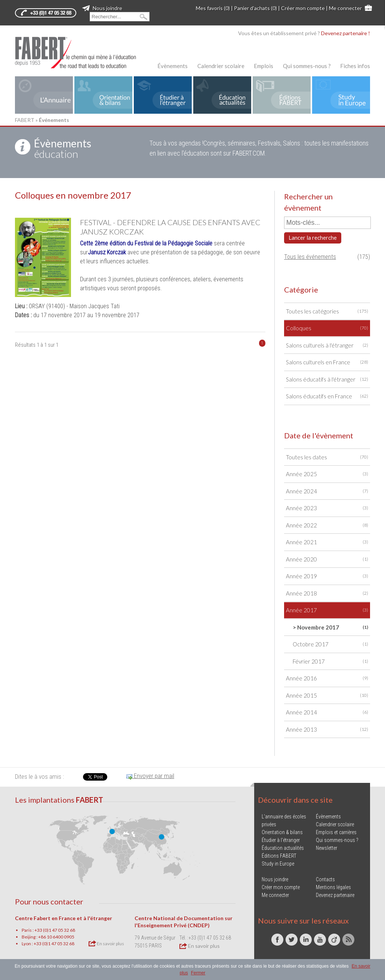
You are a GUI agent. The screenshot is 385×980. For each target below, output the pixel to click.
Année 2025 (327, 474)
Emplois (264, 66)
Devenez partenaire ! (346, 33)
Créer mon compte (303, 8)
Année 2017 (327, 610)
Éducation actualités (283, 848)
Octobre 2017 (331, 644)
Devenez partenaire (335, 895)
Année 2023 (327, 508)
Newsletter (327, 848)
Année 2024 (327, 491)
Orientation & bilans (282, 832)
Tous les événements (310, 257)
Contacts (325, 879)
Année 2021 (327, 542)
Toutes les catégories (327, 311)
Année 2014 (327, 712)
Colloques (327, 328)
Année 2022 (327, 525)
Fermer (198, 973)
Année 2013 (327, 730)
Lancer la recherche (313, 238)
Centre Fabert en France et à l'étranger (64, 918)
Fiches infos (355, 66)
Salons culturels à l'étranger (327, 345)
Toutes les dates (327, 457)
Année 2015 (327, 696)
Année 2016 (327, 678)
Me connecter (345, 8)
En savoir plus (106, 943)
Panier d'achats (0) (255, 8)
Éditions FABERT (279, 856)
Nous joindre (102, 8)
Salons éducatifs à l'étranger (327, 379)
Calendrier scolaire (221, 66)
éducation (63, 148)
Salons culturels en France (327, 362)
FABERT (25, 120)
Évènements (173, 66)
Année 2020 (327, 559)
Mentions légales (333, 887)
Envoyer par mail (150, 776)
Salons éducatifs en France (327, 396)
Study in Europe (278, 864)
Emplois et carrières (336, 832)
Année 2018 (327, 593)
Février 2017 (331, 661)
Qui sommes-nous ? (307, 66)
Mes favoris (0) (213, 8)
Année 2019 (327, 576)
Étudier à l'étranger (281, 840)
